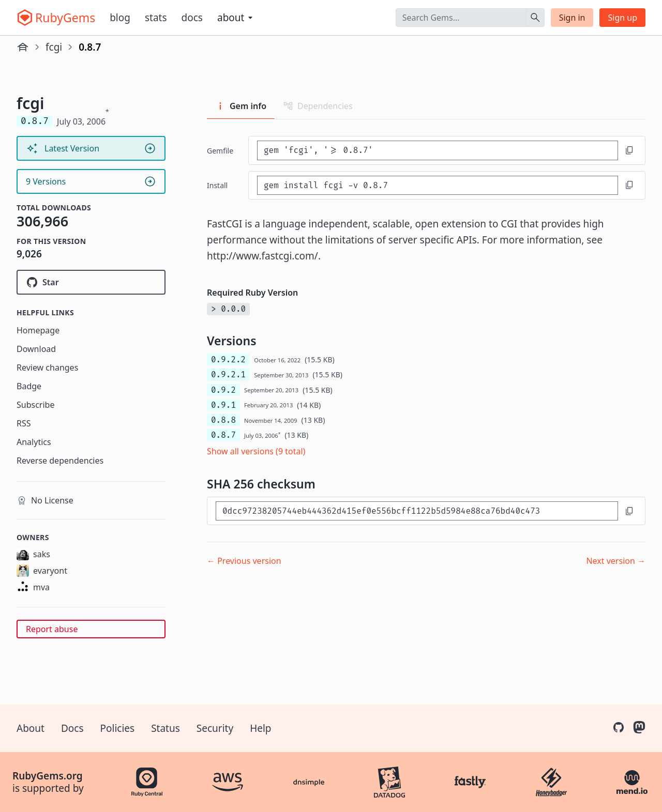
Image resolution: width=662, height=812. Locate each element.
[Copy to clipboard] (629, 150)
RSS (24, 423)
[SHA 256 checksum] (417, 511)
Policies (118, 728)
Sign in (572, 18)
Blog (120, 18)
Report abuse (52, 629)
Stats (156, 18)
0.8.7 (223, 435)
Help (260, 728)
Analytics (34, 442)
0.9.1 (223, 405)
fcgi (54, 47)
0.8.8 (223, 420)
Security (215, 728)
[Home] (23, 47)
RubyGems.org (48, 776)
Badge (29, 386)
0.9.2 (223, 390)
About (31, 728)
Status (165, 728)
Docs (192, 18)
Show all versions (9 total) (256, 451)
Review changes (47, 367)
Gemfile (220, 151)
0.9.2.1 (228, 374)
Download (36, 349)
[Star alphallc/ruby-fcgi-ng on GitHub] (91, 282)
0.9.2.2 (228, 359)
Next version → (616, 561)
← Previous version (244, 561)
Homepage (38, 330)
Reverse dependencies (60, 461)
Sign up (622, 18)
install (217, 185)
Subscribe (35, 405)
